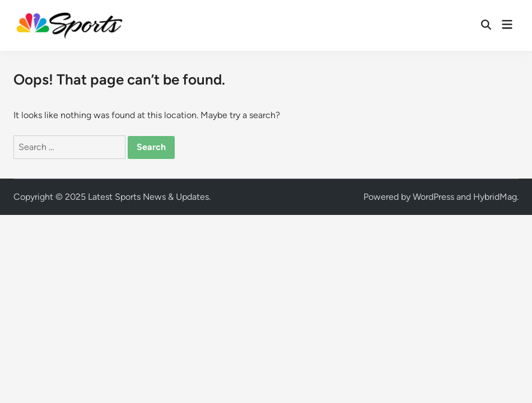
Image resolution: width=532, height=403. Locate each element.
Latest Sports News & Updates (148, 197)
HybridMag (495, 197)
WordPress (433, 197)
